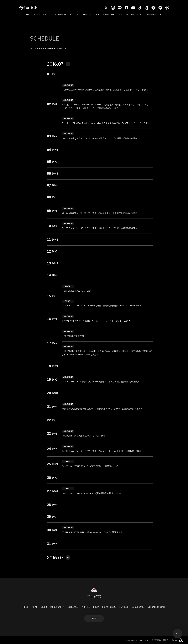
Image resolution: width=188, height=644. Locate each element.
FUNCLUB (123, 14)
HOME (28, 14)
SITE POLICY (145, 640)
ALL (32, 48)
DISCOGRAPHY (59, 14)
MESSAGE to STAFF (155, 14)
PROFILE (87, 14)
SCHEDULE (75, 14)
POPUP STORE (109, 14)
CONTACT (94, 618)
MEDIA (63, 48)
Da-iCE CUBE (137, 14)
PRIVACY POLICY (130, 640)
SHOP (97, 14)
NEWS (37, 14)
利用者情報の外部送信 (160, 640)
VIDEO (46, 14)
